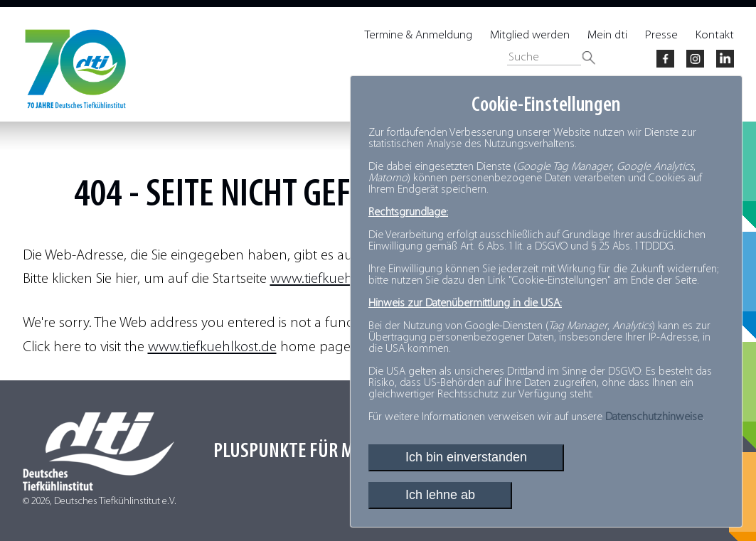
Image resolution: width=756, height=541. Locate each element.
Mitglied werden (530, 35)
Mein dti (607, 35)
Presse (661, 35)
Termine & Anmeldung (419, 35)
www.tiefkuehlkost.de (335, 279)
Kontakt (715, 35)
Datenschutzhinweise (654, 417)
